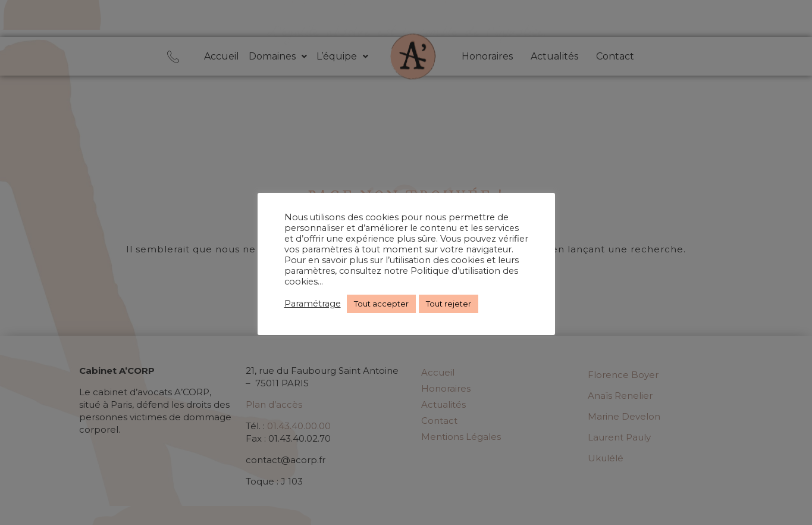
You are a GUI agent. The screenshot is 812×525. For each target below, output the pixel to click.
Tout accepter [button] (381, 304)
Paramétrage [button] (313, 304)
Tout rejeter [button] (449, 304)
